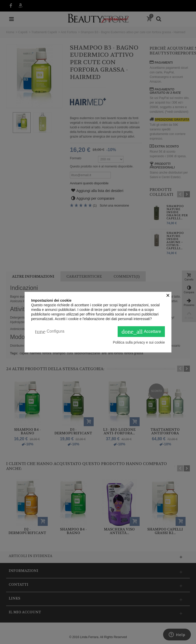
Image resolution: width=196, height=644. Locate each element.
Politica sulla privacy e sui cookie (139, 342)
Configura (50, 332)
